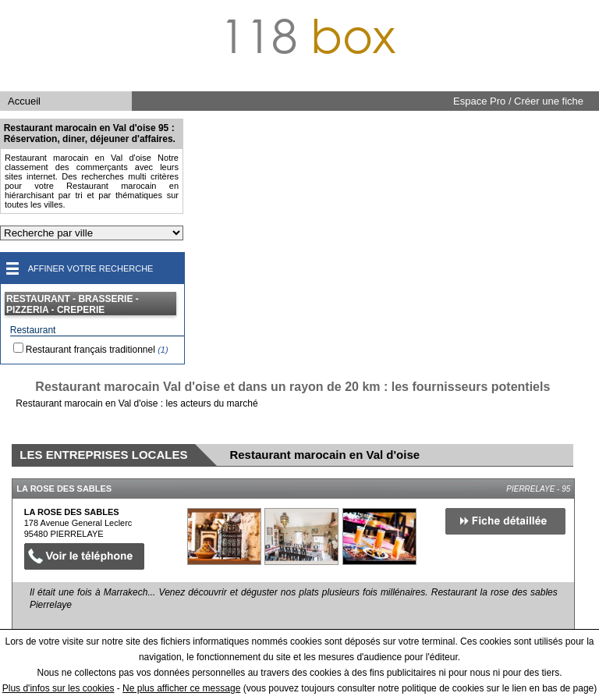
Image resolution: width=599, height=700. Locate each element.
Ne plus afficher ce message (181, 688)
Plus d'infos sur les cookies (58, 688)
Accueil (24, 101)
